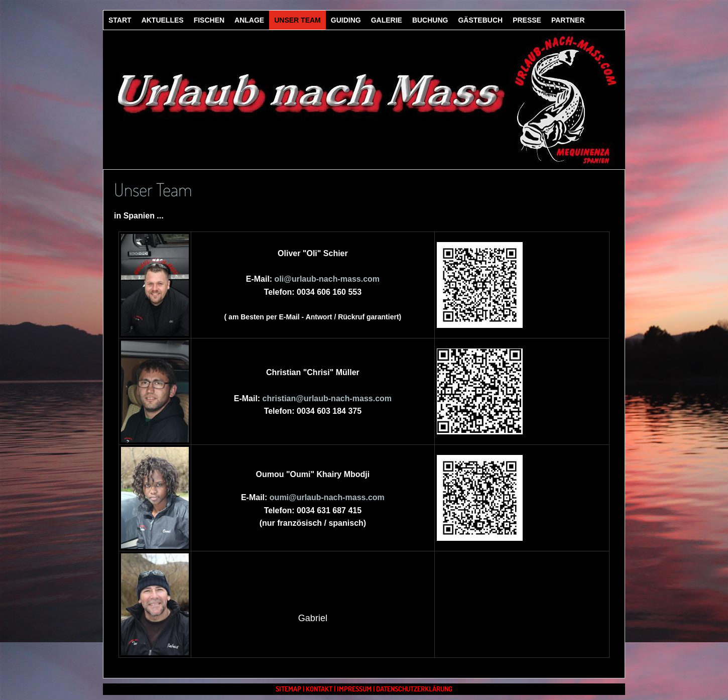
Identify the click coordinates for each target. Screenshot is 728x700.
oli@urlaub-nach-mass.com (327, 279)
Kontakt (319, 689)
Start (120, 20)
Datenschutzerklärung (414, 689)
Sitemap (288, 689)
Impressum (354, 689)
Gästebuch (480, 20)
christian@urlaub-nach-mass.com (327, 398)
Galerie (387, 20)
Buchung (430, 20)
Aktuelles (163, 20)
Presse (527, 20)
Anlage (249, 20)
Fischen (209, 20)
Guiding (346, 20)
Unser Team (297, 20)
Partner (568, 20)
